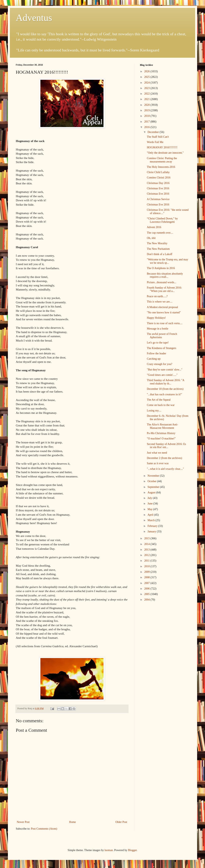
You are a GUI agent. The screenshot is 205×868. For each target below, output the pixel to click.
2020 (147, 105)
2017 (147, 122)
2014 (147, 544)
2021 (147, 99)
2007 (147, 583)
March (151, 520)
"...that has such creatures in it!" (164, 394)
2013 (147, 550)
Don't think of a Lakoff (160, 254)
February (153, 526)
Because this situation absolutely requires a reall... (165, 275)
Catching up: (154, 359)
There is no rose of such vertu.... (165, 323)
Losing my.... (154, 411)
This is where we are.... (160, 302)
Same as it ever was (158, 463)
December (153, 132)
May (150, 509)
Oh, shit (151, 238)
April (151, 515)
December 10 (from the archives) (165, 389)
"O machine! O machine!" (161, 439)
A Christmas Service (158, 199)
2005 (147, 594)
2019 (147, 110)
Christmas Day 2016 (158, 183)
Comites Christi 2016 (159, 178)
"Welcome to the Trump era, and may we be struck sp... (168, 261)
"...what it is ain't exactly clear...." (165, 469)
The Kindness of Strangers (162, 348)
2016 (147, 127)
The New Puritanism (158, 249)
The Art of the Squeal (159, 400)
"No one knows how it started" (164, 312)
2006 (147, 589)
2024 (147, 83)
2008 (147, 577)
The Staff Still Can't (158, 137)
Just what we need (157, 453)
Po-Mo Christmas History (161, 433)
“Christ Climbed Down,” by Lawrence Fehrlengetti (162, 220)
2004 (147, 600)
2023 (147, 88)
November (154, 476)
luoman (109, 850)
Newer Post (23, 822)
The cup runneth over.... (160, 233)
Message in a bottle (157, 329)
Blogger (132, 850)
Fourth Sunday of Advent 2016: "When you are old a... (164, 289)
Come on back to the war (161, 405)
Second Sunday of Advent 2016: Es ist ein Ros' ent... (166, 446)
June (150, 504)
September (154, 487)
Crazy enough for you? (160, 364)
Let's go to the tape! (158, 343)
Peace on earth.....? (157, 296)
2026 (147, 71)
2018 (147, 116)
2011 (147, 561)
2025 (147, 77)
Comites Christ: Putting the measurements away (162, 160)
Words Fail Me (155, 142)
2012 (147, 555)
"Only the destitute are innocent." (165, 153)
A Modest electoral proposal (162, 307)
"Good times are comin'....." (162, 375)
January (152, 531)
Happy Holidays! (156, 318)
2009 (147, 572)
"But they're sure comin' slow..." (165, 370)
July (150, 498)
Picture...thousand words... (162, 282)
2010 (147, 566)
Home (73, 822)
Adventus (34, 18)
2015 (147, 538)
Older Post (121, 822)
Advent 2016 (154, 227)
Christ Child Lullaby (158, 172)
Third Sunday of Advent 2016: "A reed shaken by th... (166, 382)
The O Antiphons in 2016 (161, 268)
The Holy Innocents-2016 (161, 167)
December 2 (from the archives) (164, 458)
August (152, 492)
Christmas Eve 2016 (158, 188)
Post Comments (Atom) (44, 829)
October (152, 481)
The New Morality (157, 243)
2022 (147, 94)
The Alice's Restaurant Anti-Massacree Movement (162, 426)
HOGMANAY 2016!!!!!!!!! (162, 147)
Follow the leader (157, 353)
